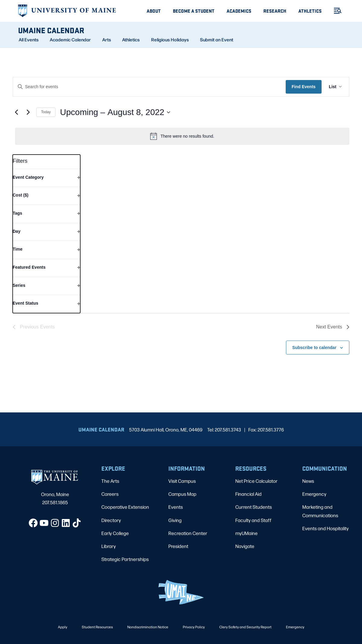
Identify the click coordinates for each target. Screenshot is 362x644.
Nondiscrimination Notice (148, 627)
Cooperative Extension (125, 507)
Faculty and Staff (253, 520)
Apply (63, 627)
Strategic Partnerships (125, 559)
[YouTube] (44, 523)
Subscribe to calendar (314, 348)
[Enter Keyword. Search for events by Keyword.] (149, 87)
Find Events (304, 87)
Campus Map (182, 494)
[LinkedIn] (66, 523)
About (154, 11)
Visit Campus (182, 481)
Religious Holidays (170, 40)
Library (109, 546)
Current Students (254, 507)
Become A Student (194, 11)
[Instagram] (55, 523)
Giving (175, 520)
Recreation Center (188, 533)
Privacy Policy (194, 627)
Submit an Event (217, 40)
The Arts (110, 481)
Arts (107, 40)
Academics (239, 11)
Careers (110, 494)
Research (275, 11)
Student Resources (97, 627)
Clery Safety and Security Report (245, 627)
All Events (29, 40)
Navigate (245, 546)
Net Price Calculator (256, 481)
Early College (115, 533)
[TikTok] (77, 523)
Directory (111, 520)
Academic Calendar (70, 40)
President (178, 546)
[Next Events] (28, 112)
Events (176, 507)
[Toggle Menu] (335, 11)
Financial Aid (248, 494)
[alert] (182, 136)
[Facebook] (33, 523)
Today (46, 112)
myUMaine (246, 533)
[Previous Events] (16, 112)
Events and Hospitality (325, 528)
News (308, 481)
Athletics (310, 11)
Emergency (314, 494)
